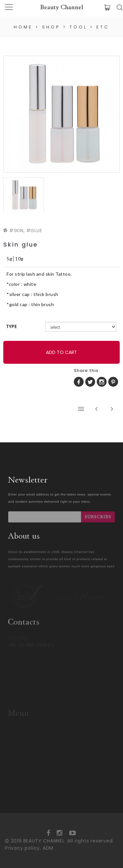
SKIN (19, 231)
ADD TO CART (61, 352)
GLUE (36, 231)
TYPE (11, 326)
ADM (48, 848)
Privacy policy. (23, 848)
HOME (23, 27)
